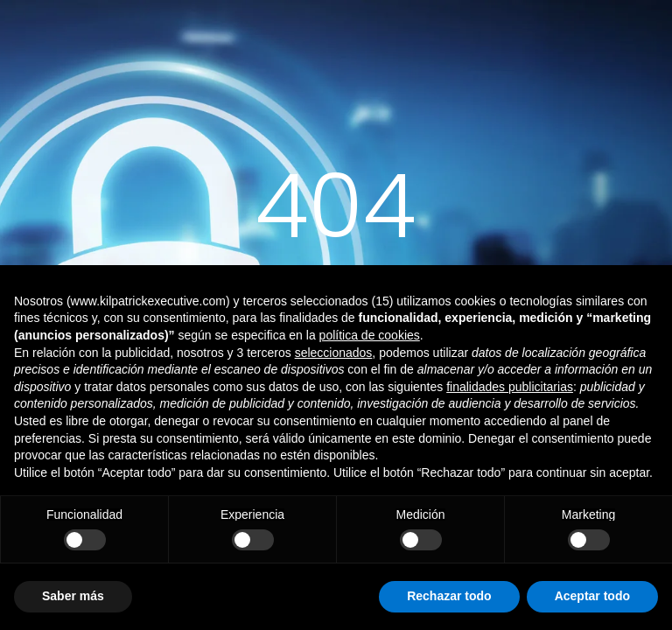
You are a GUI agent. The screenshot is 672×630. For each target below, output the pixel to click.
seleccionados (334, 353)
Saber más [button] (73, 596)
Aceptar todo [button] (592, 596)
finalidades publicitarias (510, 387)
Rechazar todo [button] (449, 596)
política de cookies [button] (370, 335)
